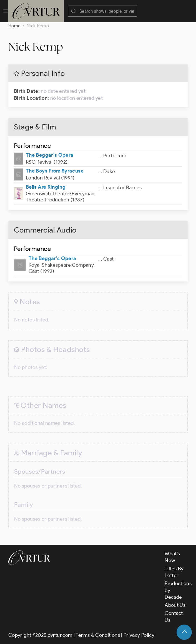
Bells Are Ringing (46, 187)
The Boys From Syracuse (55, 171)
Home (14, 26)
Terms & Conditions (98, 635)
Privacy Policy (139, 635)
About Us (175, 605)
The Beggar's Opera (50, 155)
